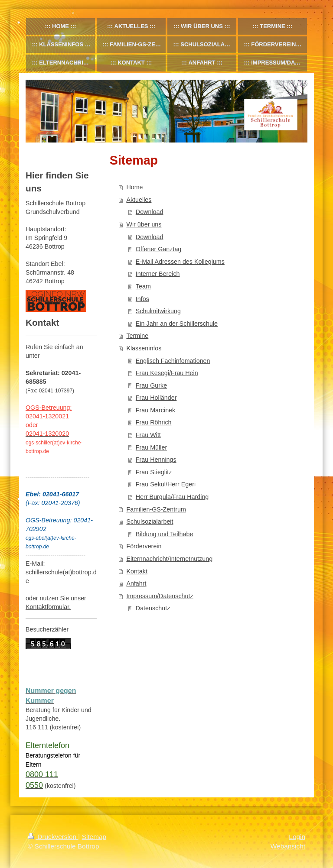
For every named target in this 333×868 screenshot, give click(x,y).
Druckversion (53, 837)
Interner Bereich (158, 274)
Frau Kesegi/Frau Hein (167, 373)
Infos (142, 299)
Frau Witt (148, 435)
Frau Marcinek (155, 410)
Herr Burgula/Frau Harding (172, 497)
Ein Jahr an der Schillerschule (177, 324)
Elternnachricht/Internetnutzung (169, 559)
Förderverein (144, 546)
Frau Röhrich (154, 422)
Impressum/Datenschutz (160, 596)
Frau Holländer (156, 398)
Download (150, 212)
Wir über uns (144, 224)
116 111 (37, 727)
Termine (137, 336)
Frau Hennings (156, 460)
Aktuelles (139, 200)
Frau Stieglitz (154, 472)
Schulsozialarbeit (150, 521)
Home (134, 187)
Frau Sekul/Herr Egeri (166, 484)
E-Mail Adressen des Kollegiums (180, 262)
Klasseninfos (144, 348)
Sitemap (94, 837)
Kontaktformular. (48, 607)
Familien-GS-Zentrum (156, 509)
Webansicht (288, 846)
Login (297, 837)
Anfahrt (136, 583)
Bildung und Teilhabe (165, 534)
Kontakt (137, 571)
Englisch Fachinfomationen (173, 361)
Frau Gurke (151, 385)
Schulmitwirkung (158, 311)
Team (143, 286)
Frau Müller (151, 447)
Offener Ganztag (158, 249)
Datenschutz (153, 608)
